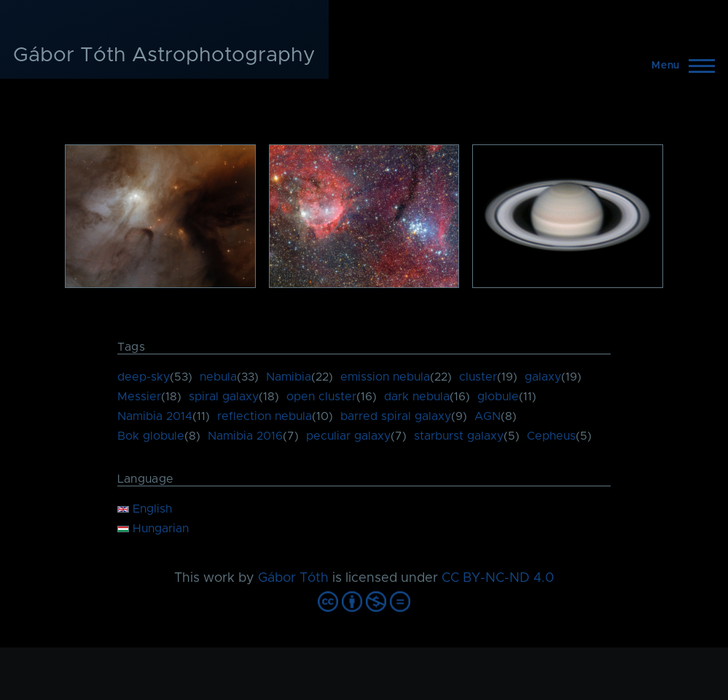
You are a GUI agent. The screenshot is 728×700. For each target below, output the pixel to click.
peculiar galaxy (348, 436)
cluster (478, 377)
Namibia (289, 377)
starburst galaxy (459, 436)
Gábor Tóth (293, 578)
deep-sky (144, 377)
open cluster (321, 397)
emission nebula (385, 377)
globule (498, 397)
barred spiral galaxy (396, 416)
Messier (139, 397)
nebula (218, 377)
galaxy (543, 377)
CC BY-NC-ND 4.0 (498, 578)
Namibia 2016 (245, 436)
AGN (488, 416)
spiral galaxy (224, 397)
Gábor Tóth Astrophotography (164, 55)
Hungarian (153, 529)
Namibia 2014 (155, 416)
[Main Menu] (679, 66)
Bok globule (151, 436)
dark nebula (417, 397)
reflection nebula (265, 416)
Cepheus (551, 436)
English (145, 509)
